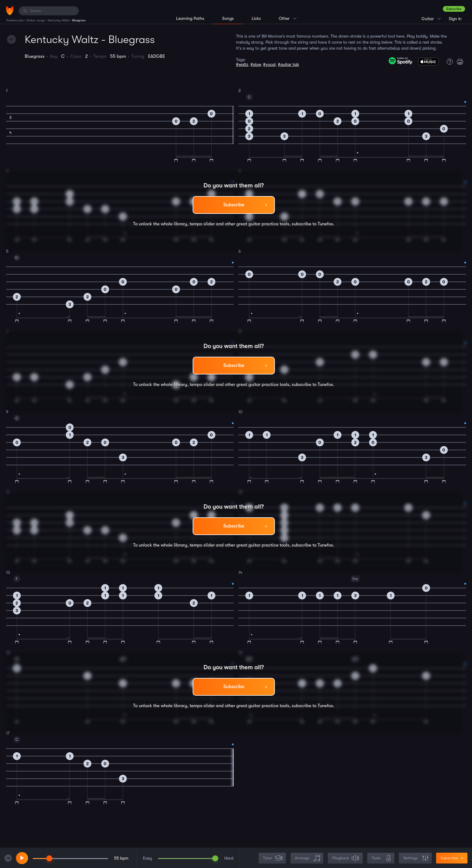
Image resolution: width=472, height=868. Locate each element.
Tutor (273, 858)
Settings (416, 858)
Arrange (307, 858)
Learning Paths (190, 18)
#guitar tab (288, 64)
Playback (346, 858)
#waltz (242, 64)
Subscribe (454, 9)
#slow (256, 64)
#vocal (269, 64)
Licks (256, 18)
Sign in (455, 19)
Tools (381, 858)
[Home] (10, 11)
